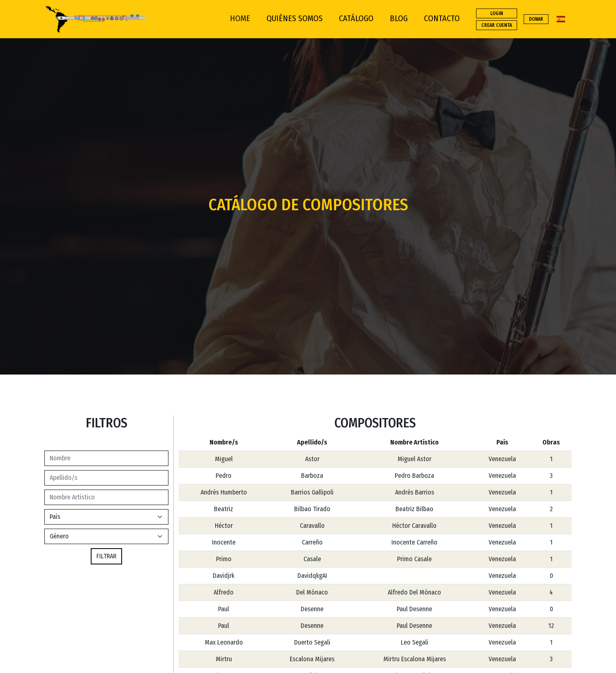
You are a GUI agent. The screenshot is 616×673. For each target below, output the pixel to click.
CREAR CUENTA (497, 25)
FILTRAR (106, 556)
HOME (240, 18)
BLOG (399, 18)
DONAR (536, 19)
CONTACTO (442, 18)
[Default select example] (106, 536)
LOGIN (497, 13)
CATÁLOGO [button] (356, 18)
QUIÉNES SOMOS (295, 18)
